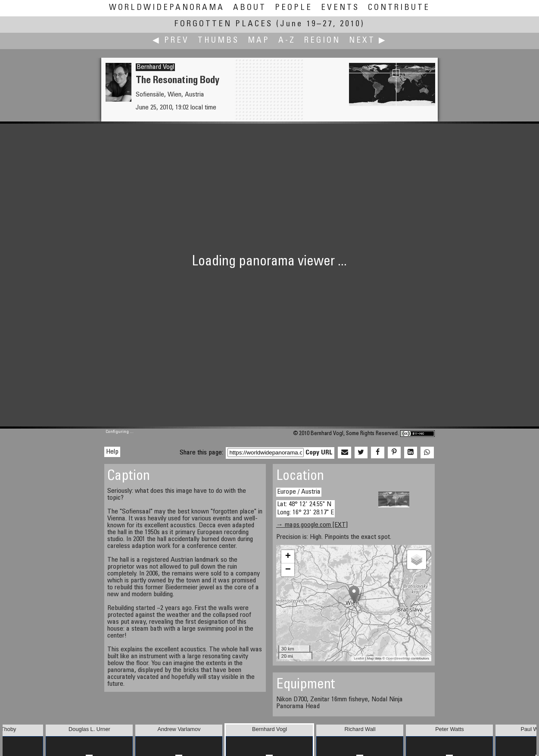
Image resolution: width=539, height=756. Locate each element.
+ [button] (288, 557)
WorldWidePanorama (167, 8)
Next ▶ (368, 41)
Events (340, 8)
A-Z (287, 41)
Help (112, 452)
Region (322, 41)
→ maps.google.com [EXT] (312, 525)
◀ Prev (171, 41)
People (294, 8)
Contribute (399, 8)
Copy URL (319, 453)
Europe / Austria (299, 492)
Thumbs (218, 41)
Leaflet (359, 658)
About (250, 8)
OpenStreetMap (398, 658)
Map (259, 41)
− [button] (288, 570)
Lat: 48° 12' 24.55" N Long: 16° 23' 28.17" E (305, 509)
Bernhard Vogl (155, 67)
